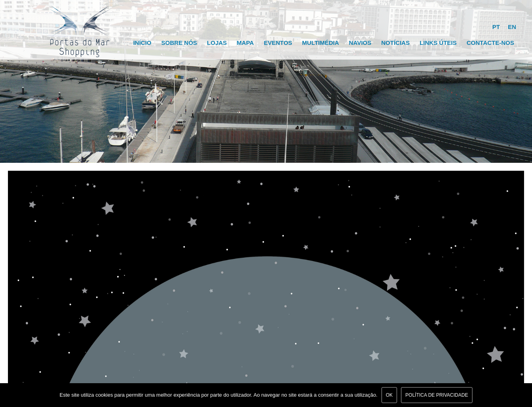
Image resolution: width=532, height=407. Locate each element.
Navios (360, 43)
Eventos (278, 43)
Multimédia (321, 43)
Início (142, 43)
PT (496, 27)
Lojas (217, 43)
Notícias (395, 43)
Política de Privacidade (437, 395)
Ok (389, 395)
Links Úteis (438, 43)
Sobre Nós (179, 43)
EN (512, 27)
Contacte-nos (490, 43)
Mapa (245, 43)
